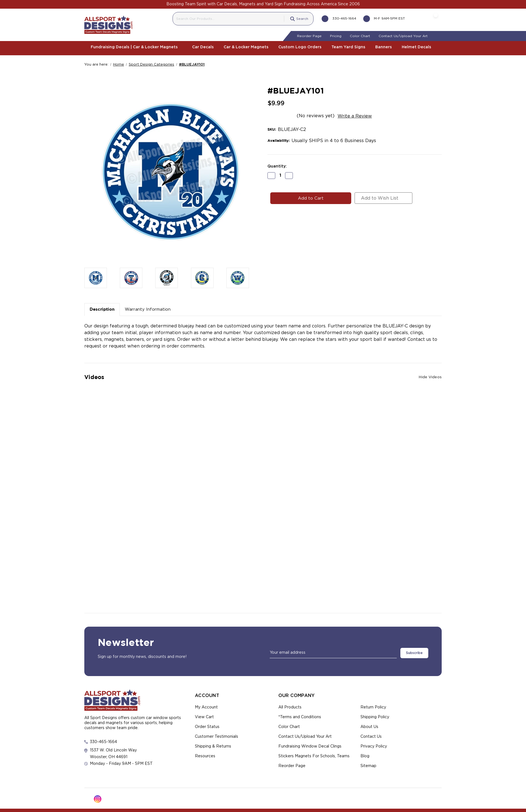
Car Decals (203, 47)
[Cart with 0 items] (430, 18)
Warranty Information (148, 309)
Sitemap (368, 764)
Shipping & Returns (213, 744)
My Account (206, 705)
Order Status (207, 725)
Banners (383, 47)
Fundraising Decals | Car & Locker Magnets (136, 47)
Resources (205, 754)
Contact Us (371, 734)
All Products (290, 705)
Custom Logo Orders (300, 47)
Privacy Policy (374, 744)
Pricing (336, 35)
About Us (369, 725)
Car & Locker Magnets (246, 47)
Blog (365, 754)
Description (102, 309)
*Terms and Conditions (300, 715)
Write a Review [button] (355, 115)
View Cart (204, 715)
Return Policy (373, 705)
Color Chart (360, 35)
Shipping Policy (375, 715)
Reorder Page (309, 35)
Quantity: (277, 166)
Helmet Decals (419, 47)
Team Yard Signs (348, 47)
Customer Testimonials (217, 734)
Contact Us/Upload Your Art (403, 35)
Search (295, 18)
